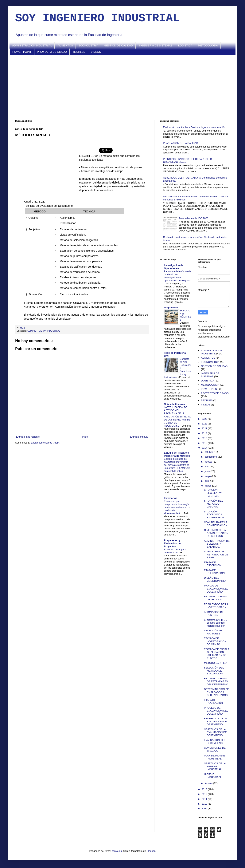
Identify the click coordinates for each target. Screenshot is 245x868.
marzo (208, 486)
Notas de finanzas (175, 404)
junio (208, 471)
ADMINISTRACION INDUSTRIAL (32, 45)
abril (207, 481)
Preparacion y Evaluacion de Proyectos (172, 543)
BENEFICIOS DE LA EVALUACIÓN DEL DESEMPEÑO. (216, 721)
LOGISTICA (185, 45)
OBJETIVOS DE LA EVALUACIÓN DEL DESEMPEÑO (216, 732)
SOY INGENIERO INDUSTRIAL (97, 18)
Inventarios (171, 498)
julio (207, 466)
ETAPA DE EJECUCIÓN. (213, 564)
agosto (209, 462)
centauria (117, 851)
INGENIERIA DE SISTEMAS (155, 45)
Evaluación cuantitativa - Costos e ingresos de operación (194, 127)
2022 (205, 424)
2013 (205, 789)
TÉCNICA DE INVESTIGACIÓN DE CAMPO (215, 641)
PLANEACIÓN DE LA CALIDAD (181, 143)
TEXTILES (79, 52)
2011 (205, 799)
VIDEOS (96, 52)
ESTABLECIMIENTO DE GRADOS (215, 598)
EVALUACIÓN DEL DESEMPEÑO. (214, 742)
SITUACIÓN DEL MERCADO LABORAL (213, 504)
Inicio (85, 437)
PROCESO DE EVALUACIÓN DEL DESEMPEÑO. (216, 711)
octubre (209, 452)
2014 (205, 448)
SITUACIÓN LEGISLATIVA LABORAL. (213, 493)
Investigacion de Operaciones (174, 267)
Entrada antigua (139, 437)
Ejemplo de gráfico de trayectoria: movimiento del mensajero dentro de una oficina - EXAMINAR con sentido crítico (177, 465)
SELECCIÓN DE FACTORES (213, 632)
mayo (208, 476)
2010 (205, 804)
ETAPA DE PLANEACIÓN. (214, 702)
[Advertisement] (123, 87)
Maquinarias (171, 308)
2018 (205, 433)
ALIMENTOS (65, 45)
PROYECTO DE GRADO (52, 52)
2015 (205, 443)
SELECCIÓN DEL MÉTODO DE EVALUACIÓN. (214, 671)
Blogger (151, 851)
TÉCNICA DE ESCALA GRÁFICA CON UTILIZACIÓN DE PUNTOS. (216, 654)
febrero (209, 783)
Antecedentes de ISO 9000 (193, 218)
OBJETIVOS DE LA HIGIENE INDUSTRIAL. (215, 766)
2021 (205, 428)
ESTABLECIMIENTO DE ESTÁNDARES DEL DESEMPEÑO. (216, 681)
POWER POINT (22, 52)
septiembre (211, 457)
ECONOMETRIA (88, 45)
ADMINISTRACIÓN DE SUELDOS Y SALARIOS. (217, 544)
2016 (205, 438)
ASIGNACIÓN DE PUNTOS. (214, 614)
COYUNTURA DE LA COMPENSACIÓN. (216, 524)
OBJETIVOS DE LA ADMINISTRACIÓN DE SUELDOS (216, 533)
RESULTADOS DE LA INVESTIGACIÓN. (216, 606)
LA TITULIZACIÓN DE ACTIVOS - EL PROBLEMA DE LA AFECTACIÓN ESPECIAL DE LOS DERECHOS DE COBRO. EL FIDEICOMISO (177, 416)
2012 (205, 794)
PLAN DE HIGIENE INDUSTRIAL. (215, 757)
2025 (205, 419)
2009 (205, 809)
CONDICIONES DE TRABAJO (215, 749)
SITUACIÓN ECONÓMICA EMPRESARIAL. (214, 515)
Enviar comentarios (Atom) (45, 443)
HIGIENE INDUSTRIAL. (213, 776)
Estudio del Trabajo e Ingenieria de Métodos (177, 454)
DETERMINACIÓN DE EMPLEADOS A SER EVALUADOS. (216, 692)
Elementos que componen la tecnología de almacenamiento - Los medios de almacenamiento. (177, 507)
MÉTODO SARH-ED (215, 663)
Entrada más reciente (28, 437)
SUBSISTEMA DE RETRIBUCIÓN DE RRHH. (216, 554)
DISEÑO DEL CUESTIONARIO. (215, 579)
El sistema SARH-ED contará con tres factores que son (216, 623)
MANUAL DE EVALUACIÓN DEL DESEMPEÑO (216, 589)
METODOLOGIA (208, 45)
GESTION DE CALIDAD (118, 45)
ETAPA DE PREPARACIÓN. (215, 572)
